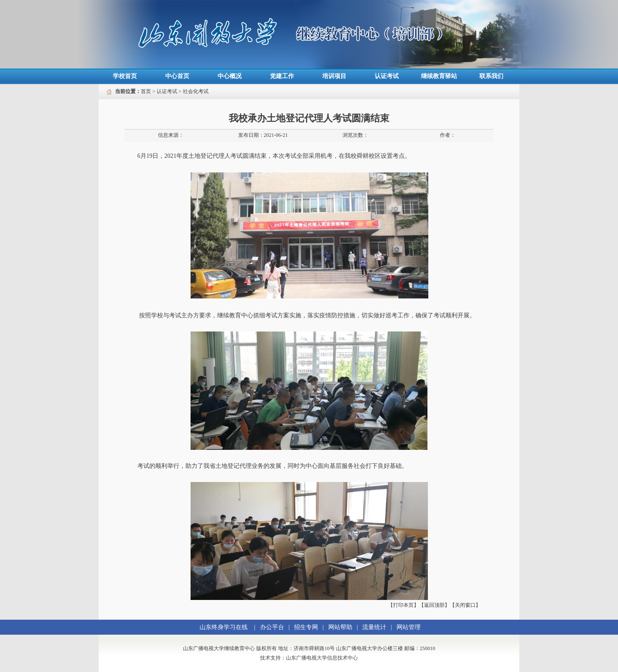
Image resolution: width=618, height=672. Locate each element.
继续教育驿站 (439, 76)
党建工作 (282, 76)
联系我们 (491, 76)
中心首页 (177, 76)
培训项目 (334, 76)
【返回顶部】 (434, 605)
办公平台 (272, 627)
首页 (146, 91)
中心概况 (230, 76)
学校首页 (125, 76)
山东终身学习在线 (224, 627)
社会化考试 (196, 91)
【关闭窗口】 (465, 605)
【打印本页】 (403, 605)
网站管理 (409, 627)
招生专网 (306, 627)
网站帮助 (340, 627)
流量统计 (374, 627)
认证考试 (387, 76)
